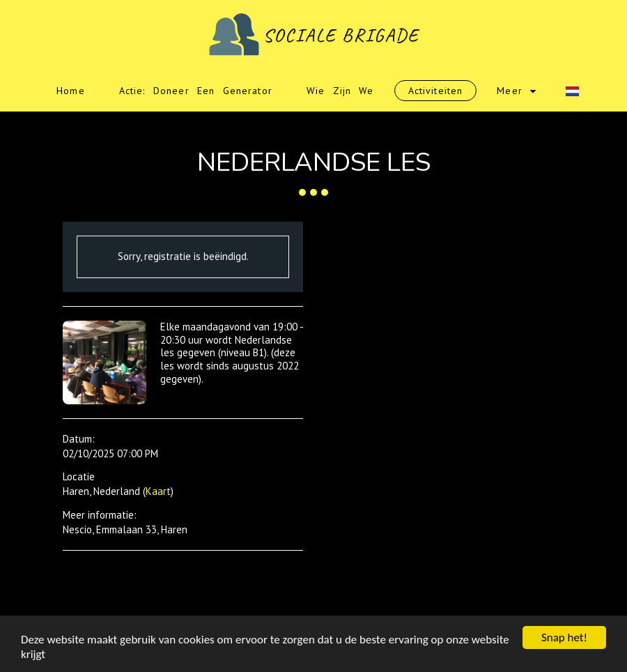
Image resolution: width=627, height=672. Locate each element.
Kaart (158, 491)
